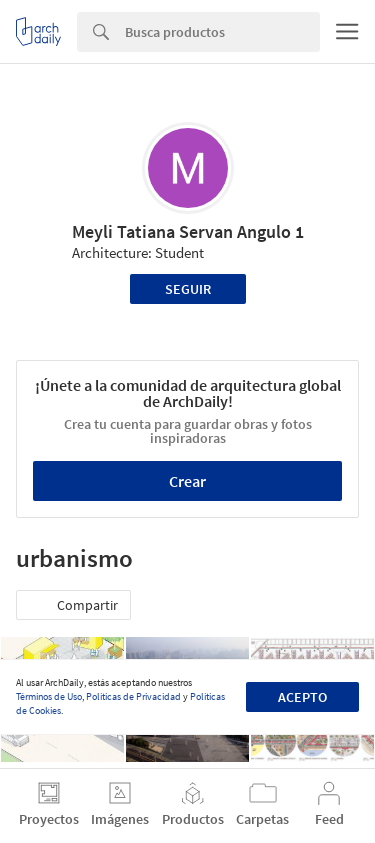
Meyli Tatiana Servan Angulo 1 (188, 231)
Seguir (188, 289)
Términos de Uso (49, 696)
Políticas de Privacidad (133, 696)
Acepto (302, 697)
